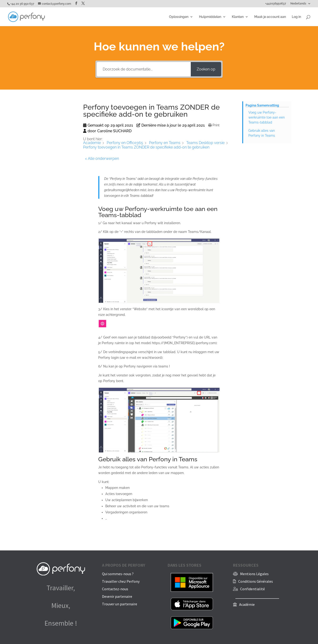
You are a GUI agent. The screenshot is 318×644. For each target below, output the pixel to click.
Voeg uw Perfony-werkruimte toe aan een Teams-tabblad (267, 117)
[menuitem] (301, 5)
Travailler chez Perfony (121, 581)
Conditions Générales (256, 581)
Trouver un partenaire (120, 604)
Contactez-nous (115, 589)
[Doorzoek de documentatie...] (144, 69)
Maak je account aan (270, 17)
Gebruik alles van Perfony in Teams (262, 133)
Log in (296, 17)
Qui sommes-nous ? (118, 574)
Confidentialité (252, 589)
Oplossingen (179, 17)
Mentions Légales (254, 574)
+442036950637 (276, 4)
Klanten (238, 17)
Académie (247, 604)
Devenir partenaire (117, 596)
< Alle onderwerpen (102, 159)
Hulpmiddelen (210, 17)
